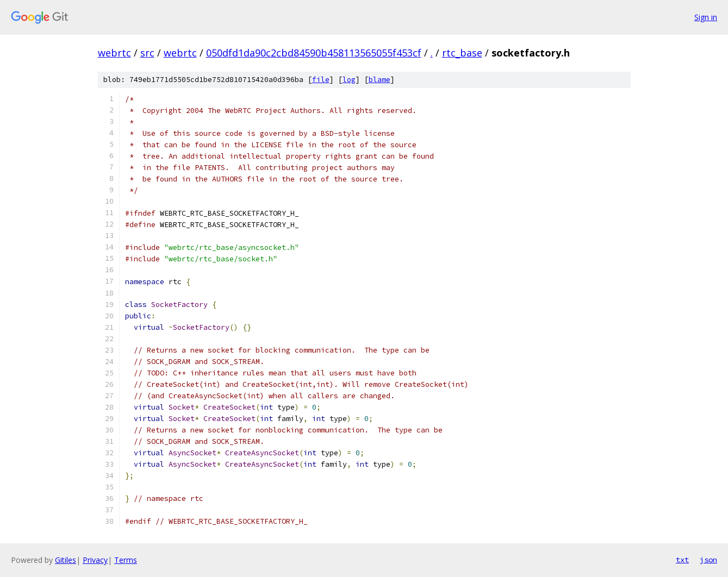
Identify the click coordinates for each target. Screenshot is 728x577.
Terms (126, 560)
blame (379, 80)
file (321, 80)
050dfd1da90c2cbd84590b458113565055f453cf (314, 53)
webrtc (114, 53)
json (708, 560)
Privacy (95, 560)
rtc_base (462, 53)
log (349, 80)
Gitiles (66, 560)
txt (682, 560)
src (147, 53)
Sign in (706, 17)
